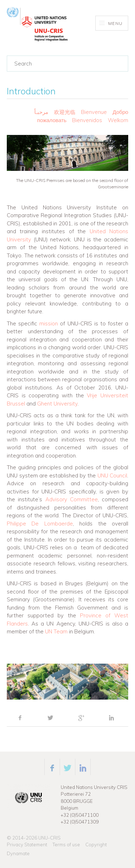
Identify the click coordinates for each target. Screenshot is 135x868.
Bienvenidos (87, 120)
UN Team (56, 631)
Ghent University (57, 404)
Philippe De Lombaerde (40, 524)
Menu (111, 23)
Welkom (118, 120)
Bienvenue (94, 112)
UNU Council (112, 475)
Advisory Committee (72, 499)
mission (49, 323)
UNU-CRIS (49, 838)
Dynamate (18, 853)
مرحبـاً (41, 112)
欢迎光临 (65, 112)
